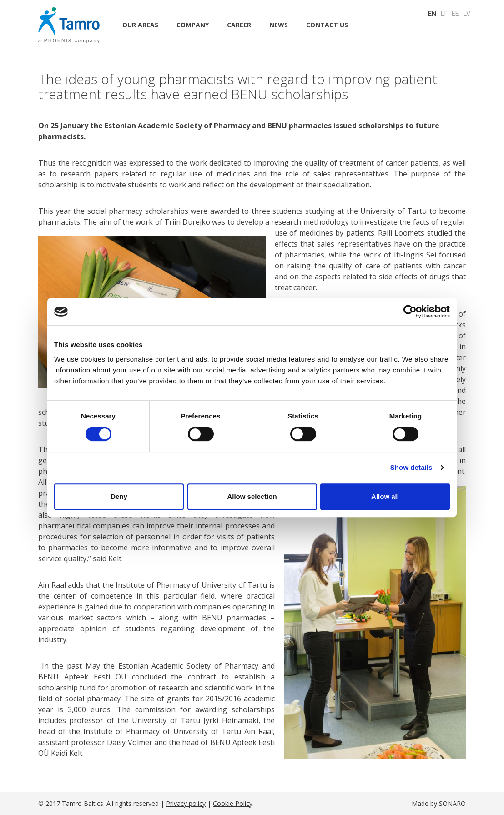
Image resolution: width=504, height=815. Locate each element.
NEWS (279, 25)
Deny (119, 496)
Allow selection (252, 496)
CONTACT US (327, 25)
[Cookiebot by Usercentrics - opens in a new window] (410, 312)
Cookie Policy (233, 803)
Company (193, 25)
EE (455, 14)
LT (444, 14)
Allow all (385, 496)
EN (432, 14)
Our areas (140, 25)
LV (467, 14)
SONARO (452, 803)
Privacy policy (186, 803)
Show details (411, 467)
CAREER (239, 25)
